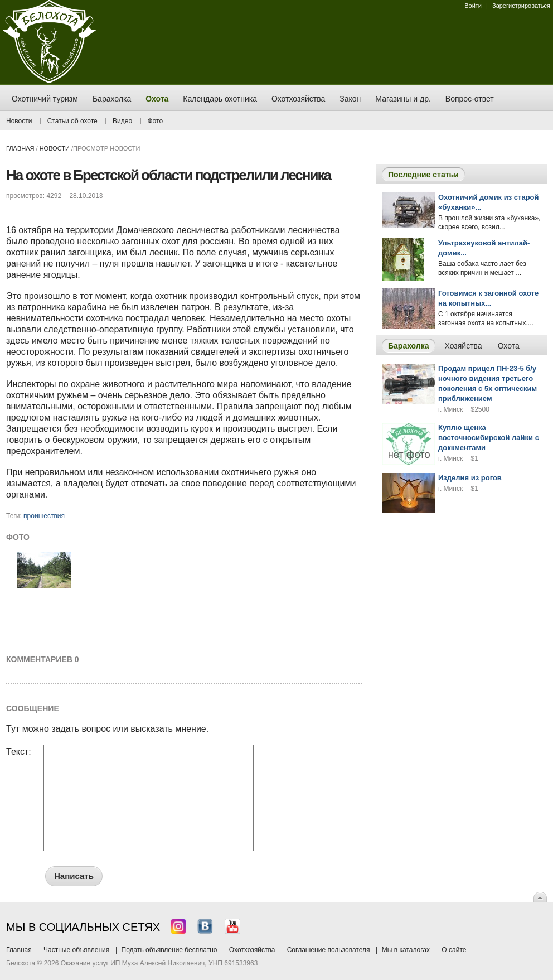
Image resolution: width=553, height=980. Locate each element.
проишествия (44, 516)
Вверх (540, 897)
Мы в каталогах (406, 950)
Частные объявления (76, 950)
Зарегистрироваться (521, 6)
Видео (122, 121)
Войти (473, 6)
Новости (19, 121)
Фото (156, 121)
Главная (20, 148)
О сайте (454, 950)
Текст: (19, 752)
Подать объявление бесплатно (169, 950)
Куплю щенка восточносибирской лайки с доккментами (489, 438)
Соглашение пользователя (329, 950)
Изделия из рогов (470, 478)
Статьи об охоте (72, 121)
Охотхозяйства (252, 950)
